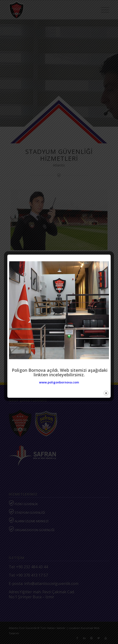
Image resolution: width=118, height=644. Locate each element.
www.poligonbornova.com (59, 382)
